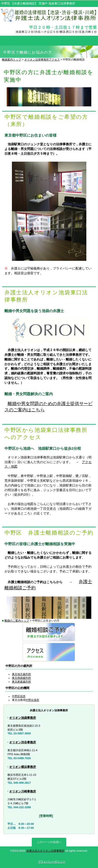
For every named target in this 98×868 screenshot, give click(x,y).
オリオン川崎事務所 (23, 791)
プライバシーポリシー (52, 862)
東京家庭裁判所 (21, 682)
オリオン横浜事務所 (23, 767)
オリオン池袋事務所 (23, 718)
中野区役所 (19, 696)
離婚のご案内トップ (17, 621)
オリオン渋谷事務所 (23, 742)
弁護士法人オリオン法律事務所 (45, 851)
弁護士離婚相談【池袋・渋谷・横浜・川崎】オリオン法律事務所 (49, 15)
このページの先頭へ (49, 842)
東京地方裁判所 (21, 674)
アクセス (49, 652)
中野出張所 (32, 700)
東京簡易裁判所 (21, 678)
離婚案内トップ (12, 60)
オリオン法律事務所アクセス (42, 60)
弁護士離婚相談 (49, 632)
